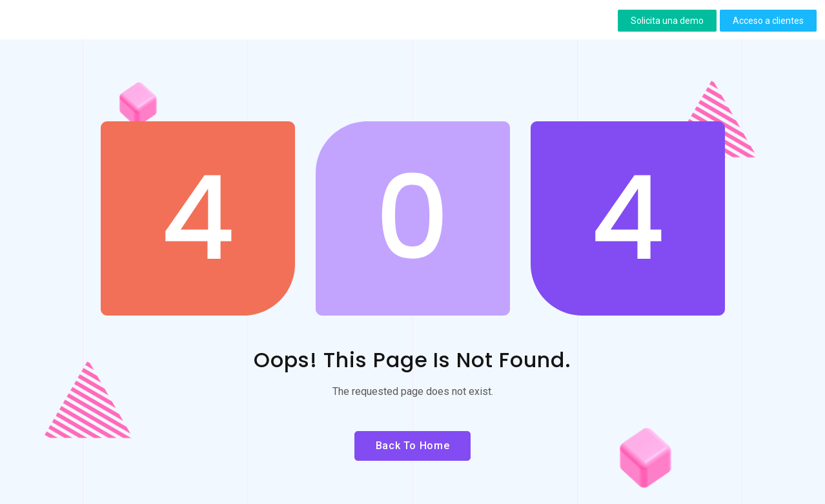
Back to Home (413, 446)
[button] (667, 21)
